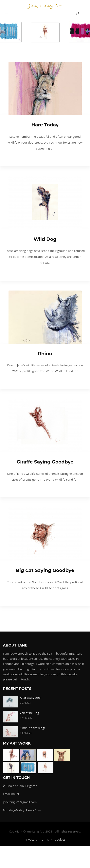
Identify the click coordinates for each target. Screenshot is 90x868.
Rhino (45, 354)
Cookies (60, 842)
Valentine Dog (29, 713)
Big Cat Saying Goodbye (45, 570)
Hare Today (45, 125)
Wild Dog (45, 239)
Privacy (29, 842)
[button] (83, 13)
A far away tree (30, 698)
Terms (45, 842)
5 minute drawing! (32, 728)
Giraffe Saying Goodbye (45, 462)
